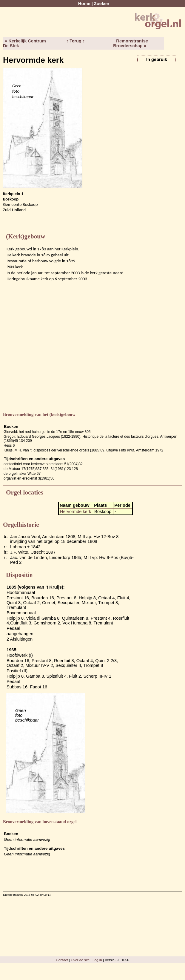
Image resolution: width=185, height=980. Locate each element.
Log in (97, 960)
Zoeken (102, 4)
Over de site (80, 960)
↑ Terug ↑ (75, 41)
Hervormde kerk (75, 512)
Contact (62, 960)
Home (84, 4)
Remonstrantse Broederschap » (131, 43)
